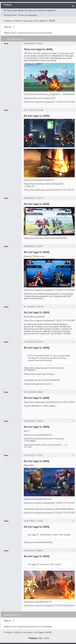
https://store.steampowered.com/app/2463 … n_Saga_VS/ (45, 185)
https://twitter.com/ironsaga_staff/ (40, 98)
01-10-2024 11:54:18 (33, 307)
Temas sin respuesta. (28, 15)
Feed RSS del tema (16, 39)
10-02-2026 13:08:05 (33, 550)
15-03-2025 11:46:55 (33, 421)
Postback (8, 21)
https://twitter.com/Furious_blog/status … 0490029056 (49, 94)
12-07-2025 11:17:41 (33, 521)
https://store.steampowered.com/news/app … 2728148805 (45, 440)
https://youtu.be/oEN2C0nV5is (38, 435)
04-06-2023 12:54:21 (33, 43)
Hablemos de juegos (23, 21)
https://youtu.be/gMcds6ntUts (38, 499)
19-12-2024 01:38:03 (33, 392)
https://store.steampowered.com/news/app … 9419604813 (45, 369)
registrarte (23, 33)
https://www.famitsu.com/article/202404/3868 (45, 238)
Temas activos (10, 15)
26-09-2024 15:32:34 (33, 246)
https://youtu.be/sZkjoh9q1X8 (38, 602)
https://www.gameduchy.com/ (38, 384)
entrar (13, 33)
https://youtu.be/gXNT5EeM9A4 (39, 180)
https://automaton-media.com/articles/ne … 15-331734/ (46, 446)
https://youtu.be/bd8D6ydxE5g (38, 542)
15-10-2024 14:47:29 (33, 342)
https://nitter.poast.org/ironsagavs (39, 374)
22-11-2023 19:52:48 (33, 110)
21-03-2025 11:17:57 (33, 455)
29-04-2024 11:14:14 (33, 198)
